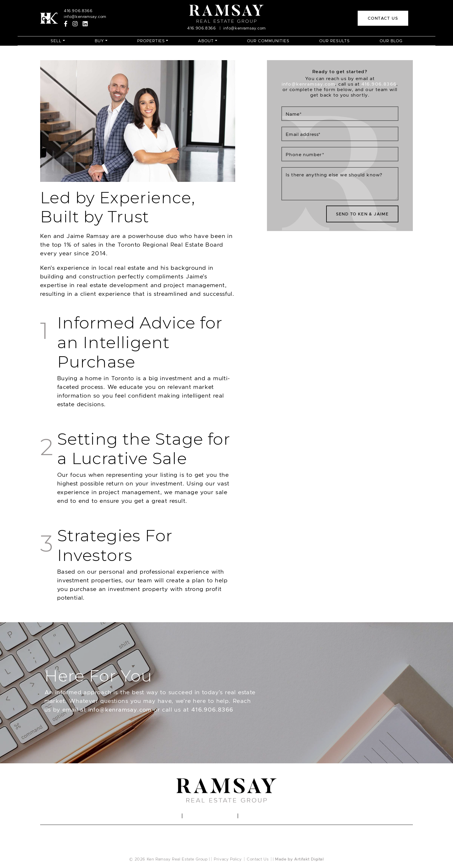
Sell (56, 41)
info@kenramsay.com (120, 710)
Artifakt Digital (309, 859)
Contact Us (258, 859)
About (206, 41)
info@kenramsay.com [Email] (85, 16)
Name (294, 114)
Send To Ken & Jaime (362, 214)
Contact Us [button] (383, 18)
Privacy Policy (228, 859)
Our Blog (391, 41)
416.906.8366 (212, 710)
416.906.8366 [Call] (78, 11)
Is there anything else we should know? (334, 175)
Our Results (335, 41)
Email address (303, 134)
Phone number (305, 155)
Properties (151, 41)
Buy (99, 41)
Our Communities (268, 41)
